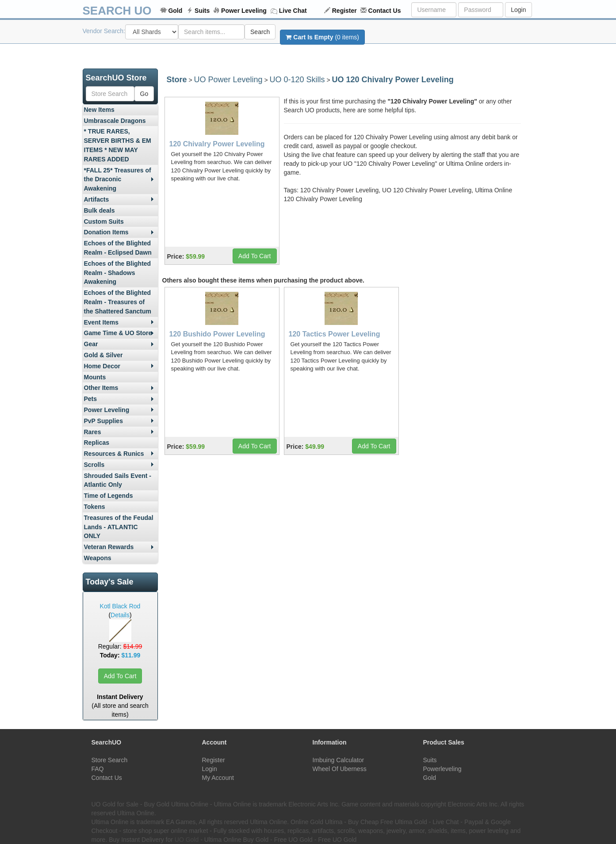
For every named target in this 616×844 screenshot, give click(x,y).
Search (260, 32)
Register (344, 11)
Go (144, 94)
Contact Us (385, 11)
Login (518, 10)
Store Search (110, 760)
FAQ (98, 769)
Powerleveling (442, 769)
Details (120, 615)
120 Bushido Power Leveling (217, 334)
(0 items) (322, 37)
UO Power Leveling (228, 80)
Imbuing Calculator (339, 760)
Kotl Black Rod (120, 606)
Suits (202, 11)
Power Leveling (244, 11)
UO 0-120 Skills (297, 80)
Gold (175, 11)
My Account (218, 778)
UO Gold (187, 840)
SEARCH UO (117, 11)
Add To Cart (120, 676)
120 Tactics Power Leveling (335, 334)
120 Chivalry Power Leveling (217, 144)
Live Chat (293, 11)
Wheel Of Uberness (340, 769)
